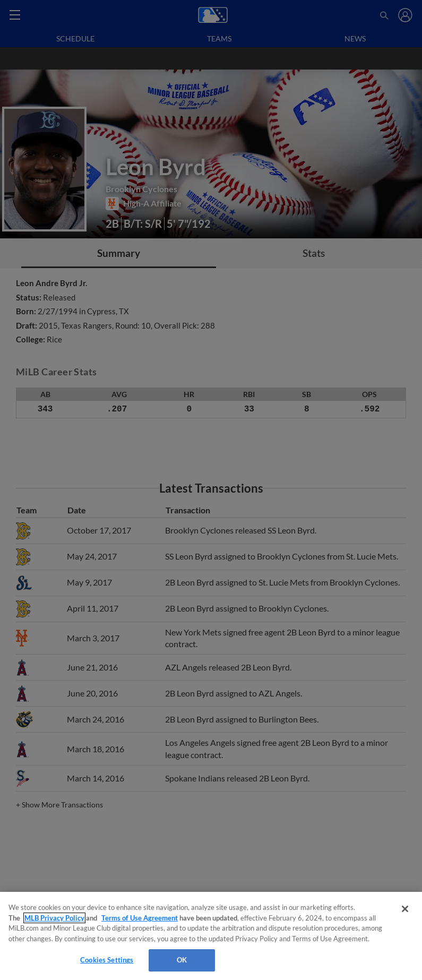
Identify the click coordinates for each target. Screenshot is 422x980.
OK (182, 960)
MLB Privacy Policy (54, 918)
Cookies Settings (107, 960)
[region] (211, 936)
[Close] (405, 909)
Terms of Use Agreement (140, 918)
